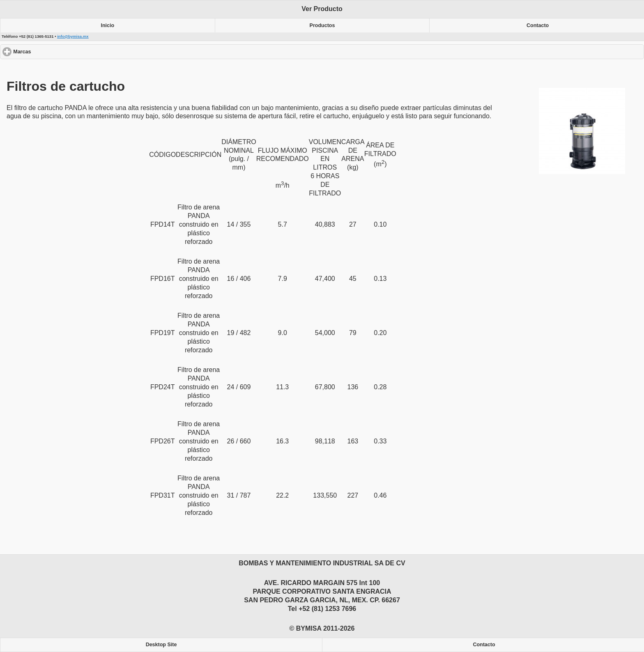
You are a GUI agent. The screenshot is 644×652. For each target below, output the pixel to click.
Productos (322, 25)
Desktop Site (161, 645)
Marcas (52, 52)
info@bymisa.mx (73, 36)
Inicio (108, 25)
